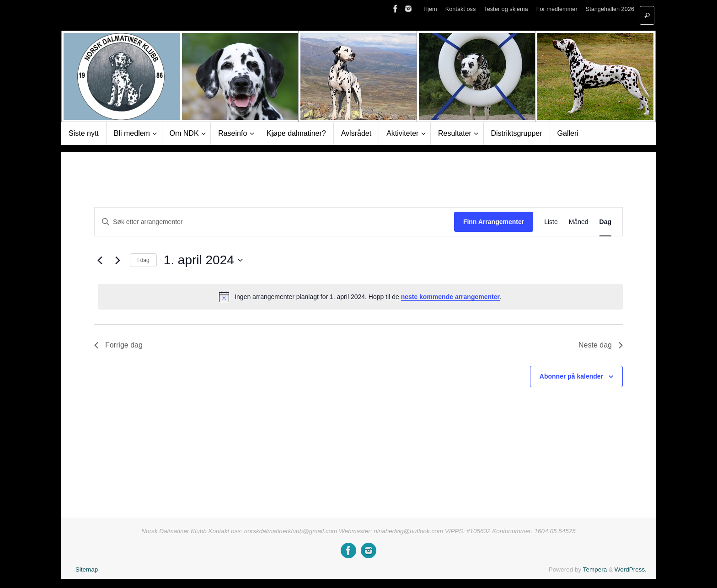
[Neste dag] (118, 260)
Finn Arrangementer (494, 222)
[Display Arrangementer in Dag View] (605, 222)
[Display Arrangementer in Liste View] (551, 222)
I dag (143, 260)
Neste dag (601, 345)
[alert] (360, 297)
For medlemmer (557, 9)
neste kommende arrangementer (450, 297)
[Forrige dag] (100, 260)
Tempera (595, 569)
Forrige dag (118, 345)
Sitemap (87, 569)
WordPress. (631, 569)
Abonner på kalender (571, 376)
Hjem (430, 9)
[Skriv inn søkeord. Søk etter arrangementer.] (274, 222)
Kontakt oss (461, 9)
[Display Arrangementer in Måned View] (579, 222)
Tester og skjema (506, 9)
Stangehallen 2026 (610, 9)
